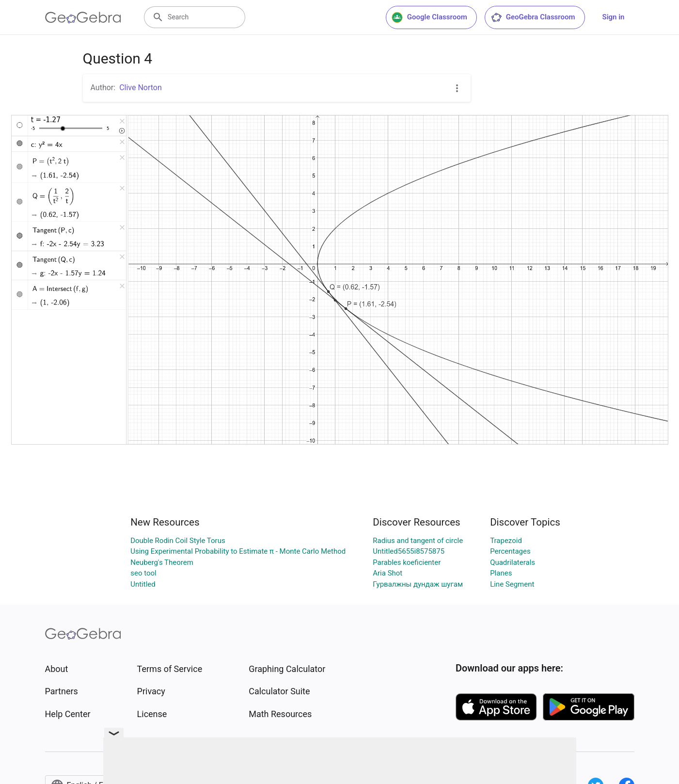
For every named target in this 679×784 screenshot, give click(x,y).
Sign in (614, 17)
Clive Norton (141, 88)
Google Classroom (429, 17)
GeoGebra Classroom (533, 17)
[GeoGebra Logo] (83, 17)
